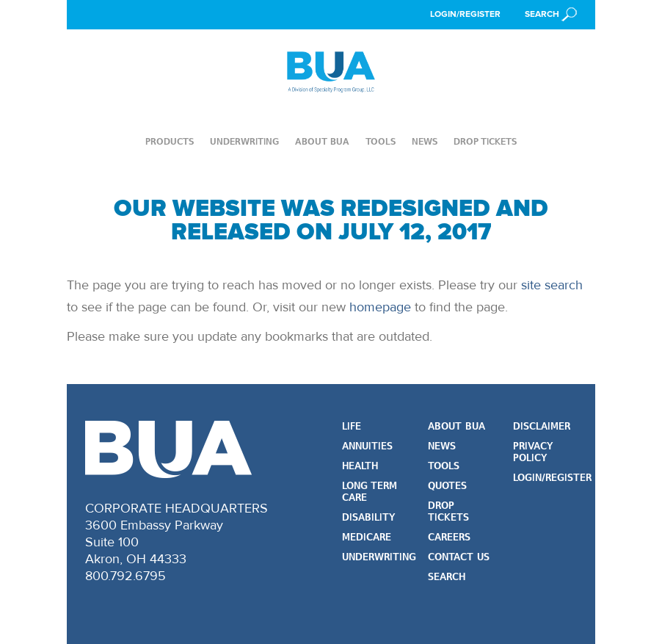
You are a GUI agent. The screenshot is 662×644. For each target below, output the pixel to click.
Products (170, 142)
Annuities (367, 447)
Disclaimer (542, 427)
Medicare (367, 538)
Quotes (447, 486)
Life (352, 427)
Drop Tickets (485, 142)
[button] (551, 14)
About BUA (322, 142)
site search (552, 285)
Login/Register (465, 14)
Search (447, 578)
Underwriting (244, 142)
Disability (368, 518)
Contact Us (459, 558)
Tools (381, 142)
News (425, 142)
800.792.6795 (126, 576)
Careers (449, 538)
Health (360, 467)
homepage (380, 307)
